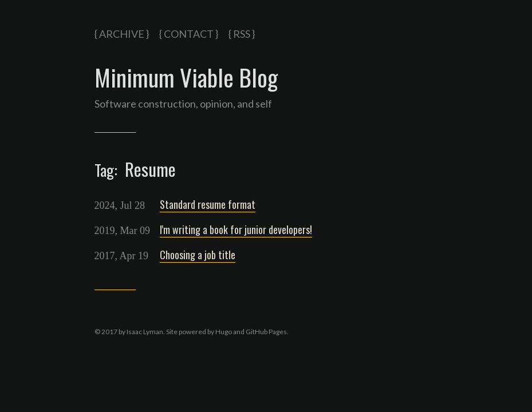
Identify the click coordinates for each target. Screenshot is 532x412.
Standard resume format (208, 204)
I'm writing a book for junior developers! (236, 229)
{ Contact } (189, 34)
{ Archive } (122, 34)
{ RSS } (242, 34)
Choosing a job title (198, 255)
